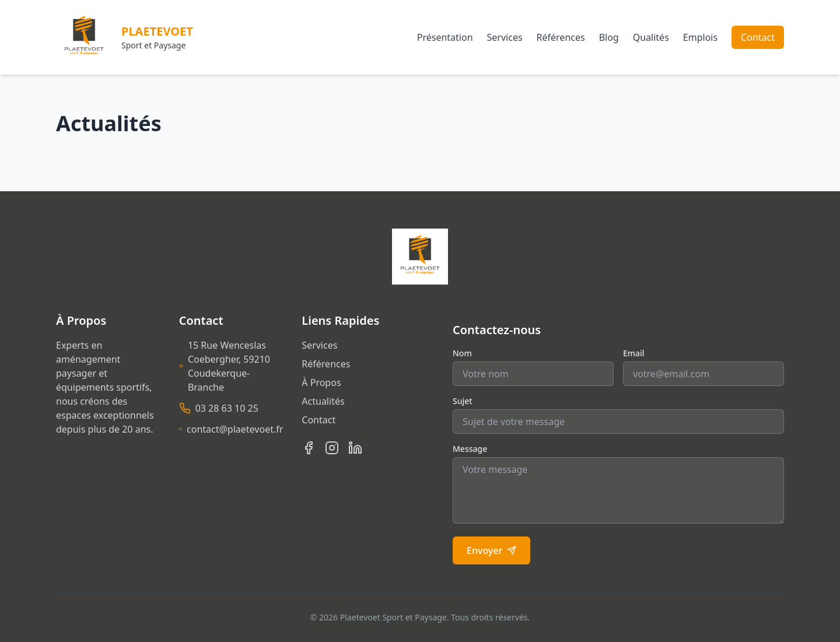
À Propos (321, 383)
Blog (609, 37)
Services (505, 37)
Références (561, 37)
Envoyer (491, 550)
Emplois (700, 37)
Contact (758, 37)
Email (634, 353)
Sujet (463, 401)
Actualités (323, 401)
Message (470, 449)
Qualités (651, 37)
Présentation (445, 37)
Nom (462, 353)
